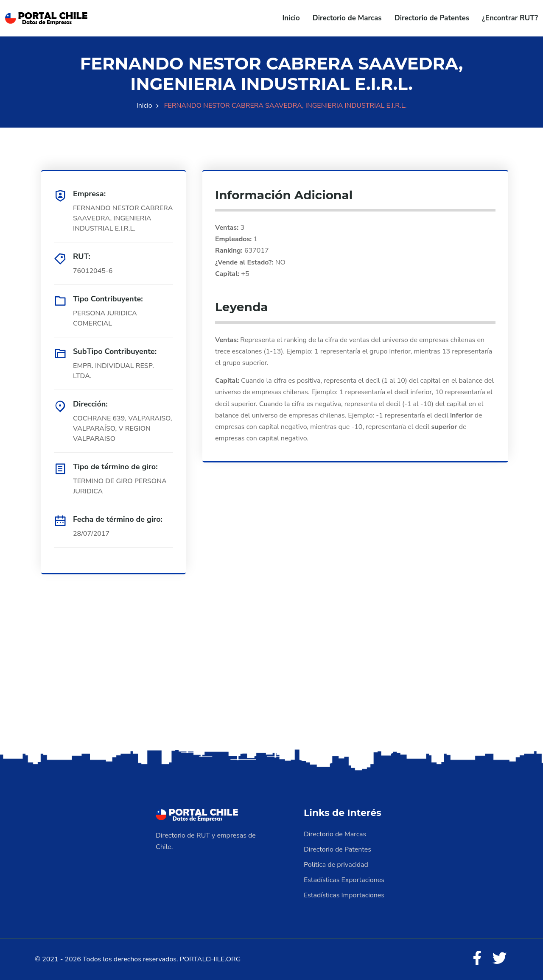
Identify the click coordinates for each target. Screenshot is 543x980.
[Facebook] (477, 959)
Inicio (291, 18)
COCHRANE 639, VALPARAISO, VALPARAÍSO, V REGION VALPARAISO (123, 429)
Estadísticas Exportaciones (344, 880)
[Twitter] (500, 959)
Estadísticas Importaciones (344, 895)
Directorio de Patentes (432, 18)
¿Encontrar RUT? (510, 18)
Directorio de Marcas (347, 18)
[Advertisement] (271, 680)
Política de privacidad (336, 865)
